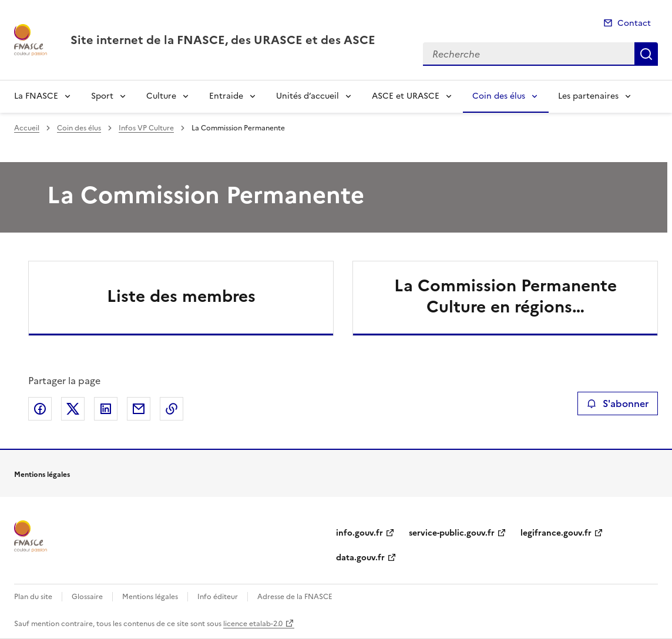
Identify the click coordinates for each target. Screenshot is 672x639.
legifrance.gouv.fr (556, 533)
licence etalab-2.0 (253, 624)
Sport (102, 96)
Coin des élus (499, 96)
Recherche (646, 54)
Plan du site (33, 597)
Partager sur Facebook (40, 409)
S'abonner (618, 403)
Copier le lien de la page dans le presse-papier (172, 409)
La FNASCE (36, 96)
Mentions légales (150, 597)
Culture (161, 96)
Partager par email (139, 409)
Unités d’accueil (308, 96)
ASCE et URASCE (406, 96)
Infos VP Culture (146, 128)
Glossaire (87, 597)
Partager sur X (73, 409)
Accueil (27, 128)
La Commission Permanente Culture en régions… (505, 296)
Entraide (226, 96)
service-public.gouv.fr (452, 533)
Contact (634, 23)
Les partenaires (588, 96)
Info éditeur (218, 597)
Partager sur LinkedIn (106, 409)
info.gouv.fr (359, 533)
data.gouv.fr (360, 558)
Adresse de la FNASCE (295, 597)
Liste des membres (181, 296)
